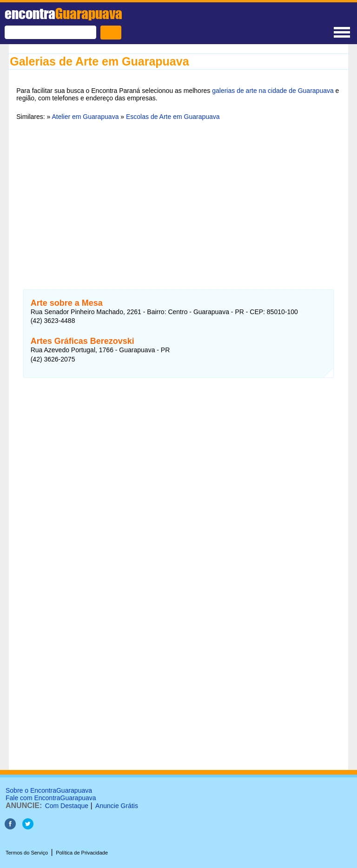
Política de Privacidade (82, 853)
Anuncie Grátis (117, 806)
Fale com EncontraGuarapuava (51, 798)
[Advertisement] (178, 199)
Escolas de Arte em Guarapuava (173, 117)
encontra (63, 13)
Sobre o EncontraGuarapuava (49, 790)
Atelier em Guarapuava (85, 117)
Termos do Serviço (27, 853)
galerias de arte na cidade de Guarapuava (273, 91)
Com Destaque (67, 806)
